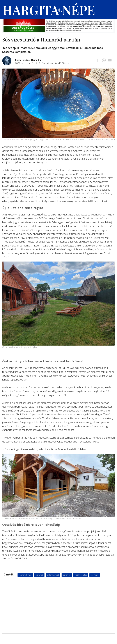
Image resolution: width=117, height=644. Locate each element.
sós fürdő (39, 575)
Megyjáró (95, 575)
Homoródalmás (25, 575)
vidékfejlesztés (81, 575)
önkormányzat (53, 575)
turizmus (67, 575)
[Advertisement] (58, 611)
